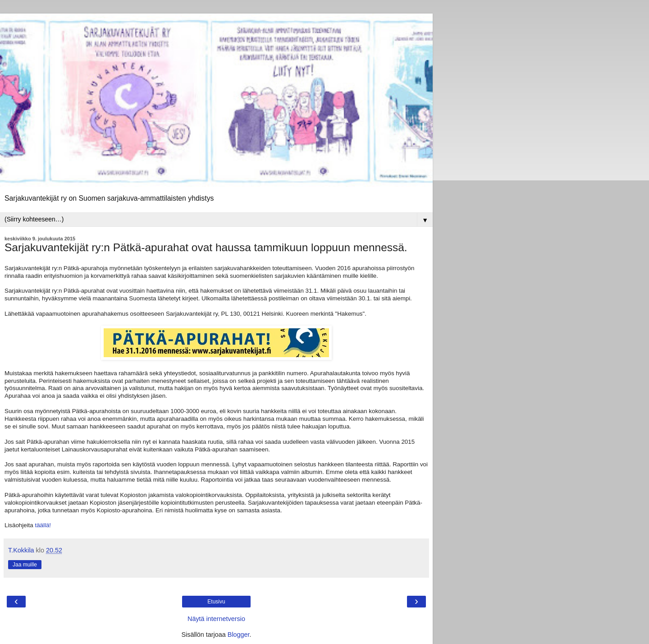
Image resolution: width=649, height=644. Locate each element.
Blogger (239, 635)
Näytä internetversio (216, 619)
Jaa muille (25, 565)
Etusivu (216, 602)
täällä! (43, 525)
